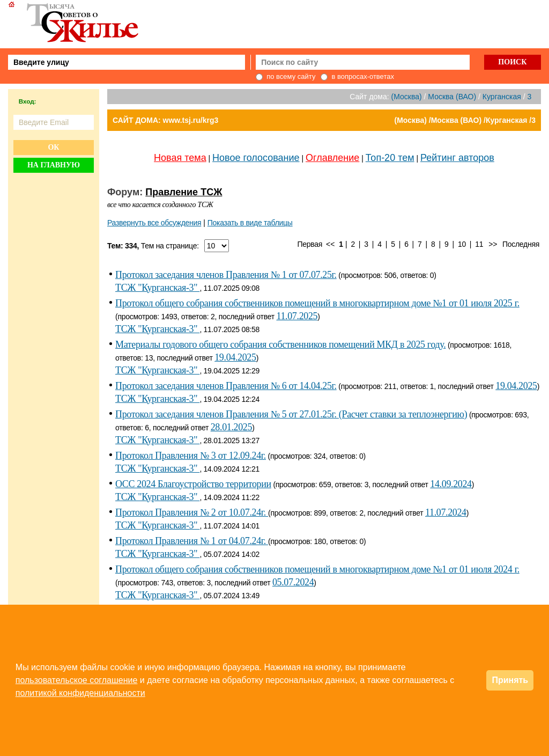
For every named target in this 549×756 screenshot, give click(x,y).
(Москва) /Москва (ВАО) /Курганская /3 (465, 120)
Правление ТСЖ (184, 192)
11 (479, 244)
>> (493, 244)
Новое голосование (256, 158)
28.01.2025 (231, 427)
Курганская (502, 97)
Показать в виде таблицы (250, 223)
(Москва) (407, 97)
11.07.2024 (446, 512)
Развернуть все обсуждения (154, 223)
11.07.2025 (297, 316)
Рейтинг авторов (457, 158)
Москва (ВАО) (452, 97)
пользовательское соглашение (77, 680)
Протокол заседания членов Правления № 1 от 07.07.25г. (226, 275)
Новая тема (180, 158)
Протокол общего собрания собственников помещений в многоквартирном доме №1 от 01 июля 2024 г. (317, 569)
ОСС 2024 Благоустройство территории (193, 484)
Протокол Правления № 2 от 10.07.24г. (192, 512)
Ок (53, 147)
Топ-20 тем (390, 158)
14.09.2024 (451, 484)
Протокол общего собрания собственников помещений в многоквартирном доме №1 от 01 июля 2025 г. (317, 303)
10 (462, 244)
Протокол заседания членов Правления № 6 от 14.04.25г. (226, 386)
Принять (510, 680)
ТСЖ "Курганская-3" (157, 288)
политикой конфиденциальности (80, 693)
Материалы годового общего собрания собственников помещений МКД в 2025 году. (280, 344)
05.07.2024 (293, 582)
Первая (310, 244)
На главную (54, 165)
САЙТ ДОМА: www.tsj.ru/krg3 (165, 120)
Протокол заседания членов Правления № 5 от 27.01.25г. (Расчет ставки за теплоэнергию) (291, 414)
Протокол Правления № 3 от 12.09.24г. (191, 456)
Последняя (521, 244)
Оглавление (332, 158)
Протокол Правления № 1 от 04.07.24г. (192, 541)
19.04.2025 (235, 357)
